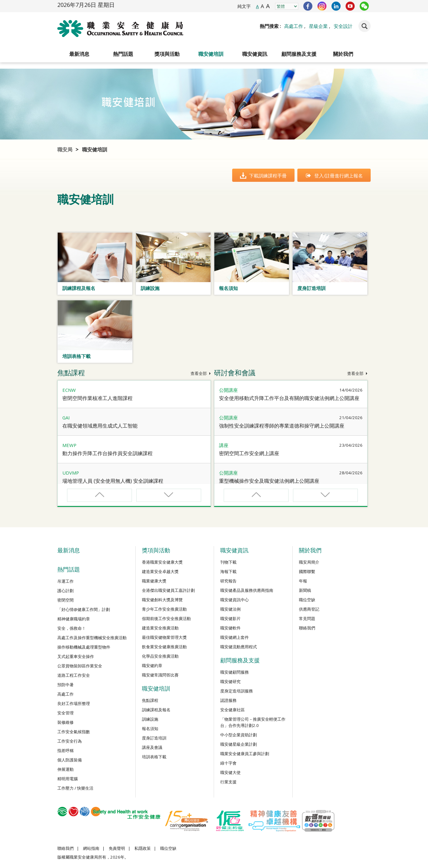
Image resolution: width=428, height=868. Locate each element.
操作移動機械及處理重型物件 (84, 647)
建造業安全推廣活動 (160, 628)
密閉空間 (65, 600)
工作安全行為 (70, 741)
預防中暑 (65, 685)
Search (365, 26)
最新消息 (79, 54)
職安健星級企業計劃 (239, 744)
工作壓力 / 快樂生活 (75, 788)
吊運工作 (65, 581)
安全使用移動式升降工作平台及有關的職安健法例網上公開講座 (289, 398)
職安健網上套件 (235, 637)
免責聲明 (117, 848)
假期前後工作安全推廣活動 (166, 618)
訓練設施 (150, 719)
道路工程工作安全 (74, 675)
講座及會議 (152, 747)
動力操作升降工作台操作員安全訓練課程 (107, 453)
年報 (303, 581)
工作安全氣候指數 (74, 732)
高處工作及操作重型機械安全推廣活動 (92, 638)
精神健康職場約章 (74, 619)
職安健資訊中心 (235, 600)
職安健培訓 (211, 54)
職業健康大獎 (154, 581)
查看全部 (201, 374)
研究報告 (228, 581)
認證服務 (228, 700)
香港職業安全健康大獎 (162, 562)
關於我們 (343, 54)
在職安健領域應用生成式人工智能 (100, 426)
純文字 (244, 6)
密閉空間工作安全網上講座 (249, 453)
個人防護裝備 (70, 760)
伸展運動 (65, 769)
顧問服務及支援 (299, 54)
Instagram (322, 6)
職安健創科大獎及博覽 (162, 600)
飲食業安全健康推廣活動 (164, 647)
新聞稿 (305, 590)
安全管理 (65, 713)
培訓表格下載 (154, 757)
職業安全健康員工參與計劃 (245, 754)
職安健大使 (230, 772)
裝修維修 (65, 722)
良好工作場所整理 (74, 703)
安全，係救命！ (72, 628)
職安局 (65, 150)
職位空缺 (307, 600)
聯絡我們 (307, 628)
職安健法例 (230, 609)
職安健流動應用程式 (239, 647)
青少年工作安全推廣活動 (164, 609)
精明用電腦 (68, 779)
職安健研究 (230, 681)
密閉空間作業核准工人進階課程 (97, 398)
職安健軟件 (230, 628)
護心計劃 (65, 591)
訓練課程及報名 (156, 710)
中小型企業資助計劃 (239, 735)
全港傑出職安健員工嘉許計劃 (168, 590)
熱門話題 (123, 54)
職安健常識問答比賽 (160, 675)
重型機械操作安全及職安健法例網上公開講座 (269, 481)
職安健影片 (230, 618)
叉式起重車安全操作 (76, 656)
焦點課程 (150, 700)
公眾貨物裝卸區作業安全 (80, 666)
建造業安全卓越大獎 (160, 571)
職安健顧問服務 (235, 672)
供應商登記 (309, 609)
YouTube (350, 6)
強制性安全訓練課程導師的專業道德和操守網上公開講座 (282, 426)
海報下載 (228, 571)
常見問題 (307, 618)
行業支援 (228, 782)
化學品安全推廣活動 (160, 656)
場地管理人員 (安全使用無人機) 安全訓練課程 (113, 481)
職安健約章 (152, 665)
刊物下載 (228, 562)
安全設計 (343, 26)
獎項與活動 (167, 54)
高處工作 (294, 26)
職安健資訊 (255, 54)
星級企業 (318, 26)
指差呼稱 (65, 750)
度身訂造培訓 (154, 738)
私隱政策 (143, 848)
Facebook (308, 6)
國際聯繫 (307, 571)
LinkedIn (336, 6)
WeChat (364, 6)
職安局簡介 (309, 562)
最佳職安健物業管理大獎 (164, 637)
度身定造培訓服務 (237, 691)
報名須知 (150, 729)
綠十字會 (228, 763)
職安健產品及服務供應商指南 (247, 590)
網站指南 (91, 848)
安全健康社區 (232, 710)
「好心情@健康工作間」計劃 (84, 609)
